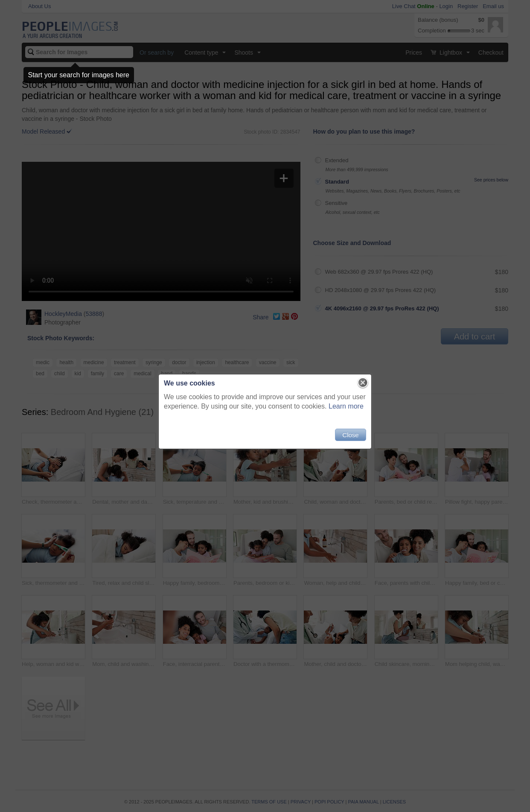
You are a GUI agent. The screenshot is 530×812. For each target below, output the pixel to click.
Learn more (346, 406)
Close (350, 435)
